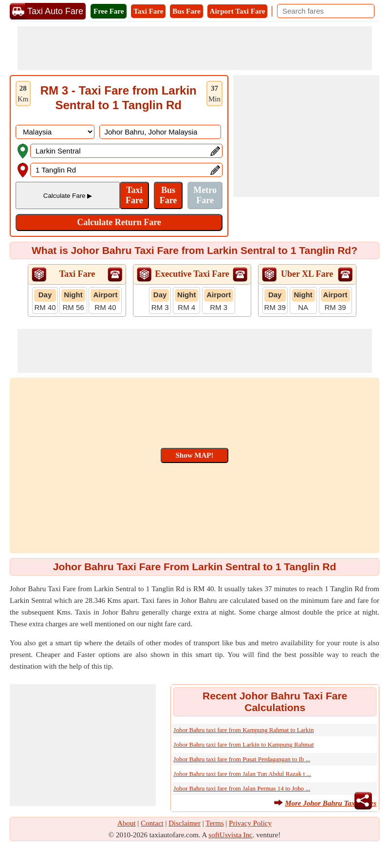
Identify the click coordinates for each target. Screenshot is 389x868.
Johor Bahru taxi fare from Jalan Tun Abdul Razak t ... (242, 774)
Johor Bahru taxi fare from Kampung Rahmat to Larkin (243, 730)
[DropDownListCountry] (55, 132)
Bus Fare (186, 11)
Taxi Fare (148, 11)
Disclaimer (185, 823)
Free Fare (109, 11)
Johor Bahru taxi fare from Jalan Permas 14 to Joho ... (242, 788)
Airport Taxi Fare (238, 11)
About (127, 823)
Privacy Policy (250, 823)
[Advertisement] (195, 48)
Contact (152, 823)
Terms (214, 823)
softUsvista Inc (230, 835)
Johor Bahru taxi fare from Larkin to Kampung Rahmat (243, 744)
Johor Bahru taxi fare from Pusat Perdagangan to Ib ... (242, 759)
